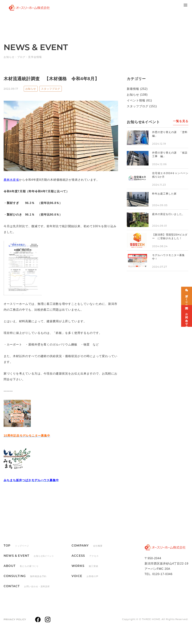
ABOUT (21, 566)
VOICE (85, 576)
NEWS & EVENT (29, 556)
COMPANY (87, 546)
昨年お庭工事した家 (164, 194)
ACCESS (85, 556)
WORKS (85, 566)
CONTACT (27, 586)
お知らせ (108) (137, 95)
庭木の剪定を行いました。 (168, 214)
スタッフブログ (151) (142, 106)
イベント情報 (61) (139, 100)
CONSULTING (25, 576)
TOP (16, 546)
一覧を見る (181, 121)
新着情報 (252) (137, 89)
